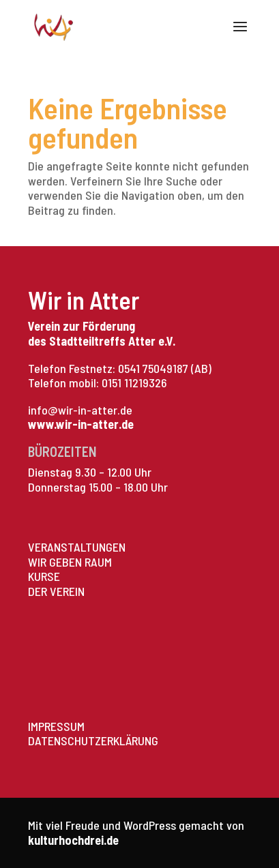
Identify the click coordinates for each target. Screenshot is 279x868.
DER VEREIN (56, 591)
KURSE (44, 576)
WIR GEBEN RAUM (70, 562)
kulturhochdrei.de (73, 840)
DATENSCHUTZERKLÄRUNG (93, 740)
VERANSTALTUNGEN (77, 547)
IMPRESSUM (56, 726)
